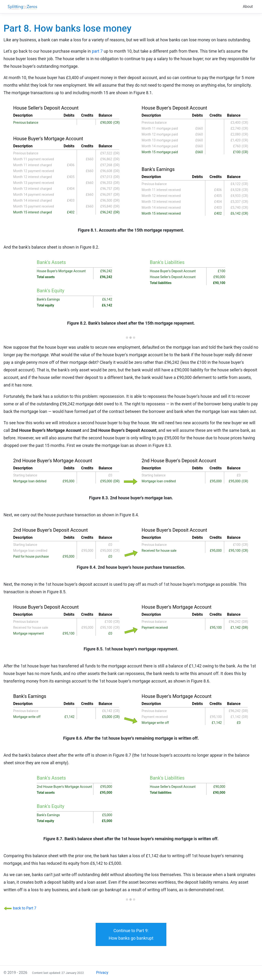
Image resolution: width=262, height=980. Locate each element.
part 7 (97, 51)
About (248, 6)
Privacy (102, 973)
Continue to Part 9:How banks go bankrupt (131, 934)
